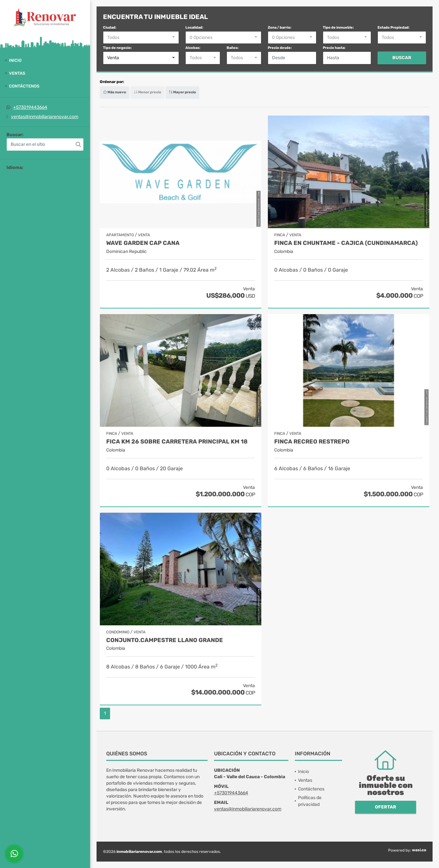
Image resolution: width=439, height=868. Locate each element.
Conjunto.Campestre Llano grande (165, 640)
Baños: (233, 48)
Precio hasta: (334, 48)
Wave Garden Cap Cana (143, 243)
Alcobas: (193, 48)
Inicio (15, 60)
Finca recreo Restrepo (312, 442)
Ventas (17, 73)
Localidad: (194, 28)
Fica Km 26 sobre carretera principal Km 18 (177, 442)
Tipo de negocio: (117, 48)
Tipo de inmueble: (338, 28)
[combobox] (141, 38)
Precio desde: (280, 48)
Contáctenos (24, 86)
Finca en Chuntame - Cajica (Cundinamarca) (346, 243)
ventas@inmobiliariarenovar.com (45, 117)
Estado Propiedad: (393, 28)
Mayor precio (182, 92)
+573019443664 (30, 107)
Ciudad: (110, 28)
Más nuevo (115, 92)
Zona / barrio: (280, 28)
